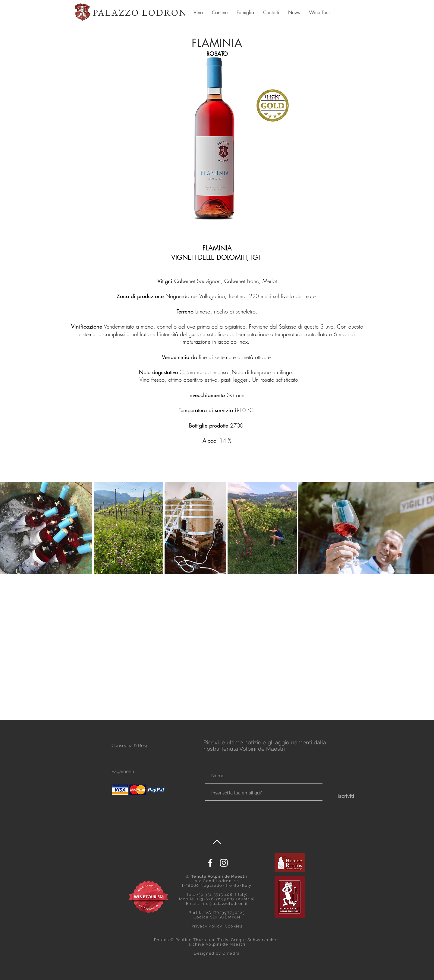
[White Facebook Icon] (210, 863)
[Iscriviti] (346, 796)
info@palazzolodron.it (224, 904)
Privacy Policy (207, 926)
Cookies (234, 926)
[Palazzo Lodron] (224, 863)
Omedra (231, 953)
